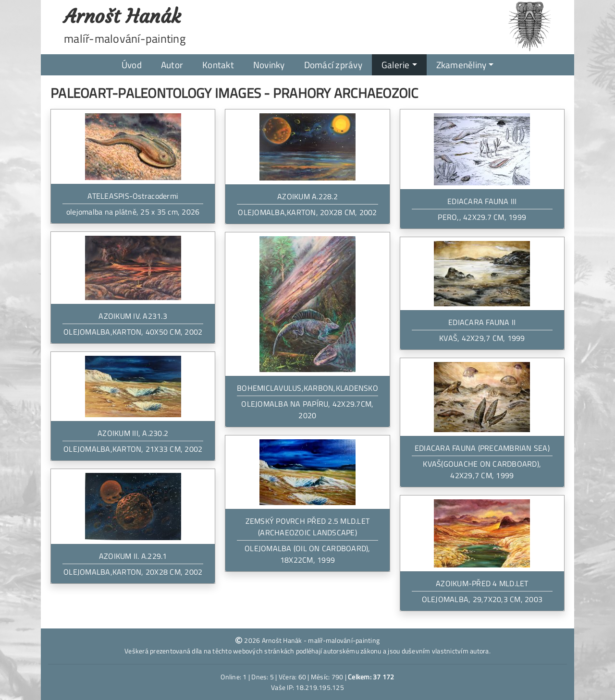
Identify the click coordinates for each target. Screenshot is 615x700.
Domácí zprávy (333, 65)
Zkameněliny (461, 65)
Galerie (396, 65)
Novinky (269, 65)
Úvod (132, 65)
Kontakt (218, 65)
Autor (172, 65)
